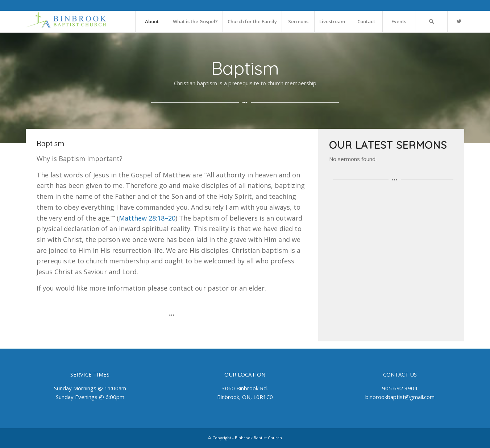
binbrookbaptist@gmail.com (400, 397)
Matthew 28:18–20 (147, 218)
